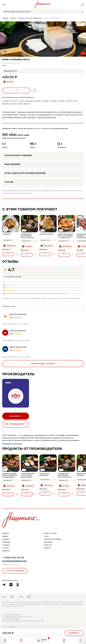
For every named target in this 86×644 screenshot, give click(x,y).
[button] (42, 49)
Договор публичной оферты (11, 619)
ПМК (4, 66)
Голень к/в (6, 234)
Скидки (6, 539)
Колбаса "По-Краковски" (45, 474)
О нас (46, 536)
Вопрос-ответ (50, 533)
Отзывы (6, 545)
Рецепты (6, 551)
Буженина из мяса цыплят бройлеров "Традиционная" (10, 475)
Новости (48, 545)
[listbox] (43, 307)
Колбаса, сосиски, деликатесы (30, 18)
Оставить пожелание (15, 571)
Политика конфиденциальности (13, 615)
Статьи (5, 548)
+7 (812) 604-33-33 (13, 558)
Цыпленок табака (46, 234)
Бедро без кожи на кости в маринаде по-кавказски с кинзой (65, 236)
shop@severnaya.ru (15, 561)
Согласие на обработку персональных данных (17, 617)
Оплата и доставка (52, 539)
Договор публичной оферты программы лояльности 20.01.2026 (23, 621)
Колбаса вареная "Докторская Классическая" (28, 475)
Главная (5, 18)
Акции (5, 536)
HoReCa (47, 548)
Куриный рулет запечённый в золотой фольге (28, 236)
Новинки (6, 542)
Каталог (13, 18)
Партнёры (48, 542)
